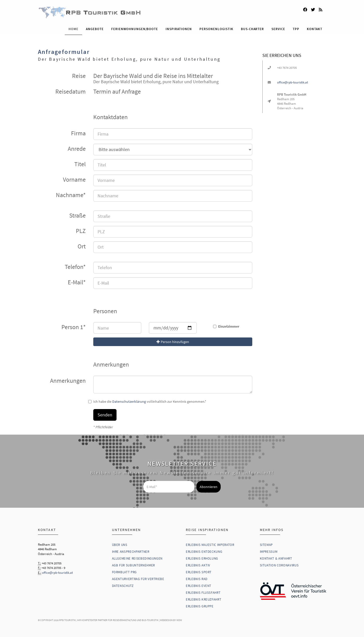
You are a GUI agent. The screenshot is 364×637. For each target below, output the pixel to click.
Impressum (269, 551)
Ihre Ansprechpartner (131, 551)
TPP (296, 29)
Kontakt (315, 29)
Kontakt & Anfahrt (276, 558)
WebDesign (166, 620)
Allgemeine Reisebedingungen (137, 558)
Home (73, 29)
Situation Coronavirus (279, 565)
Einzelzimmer (228, 326)
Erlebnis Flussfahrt (203, 592)
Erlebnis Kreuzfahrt (203, 599)
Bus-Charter (253, 29)
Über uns (120, 545)
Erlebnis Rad (197, 579)
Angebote (95, 29)
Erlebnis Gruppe (200, 606)
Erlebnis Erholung (202, 558)
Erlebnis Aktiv (198, 565)
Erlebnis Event (199, 586)
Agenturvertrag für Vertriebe (138, 579)
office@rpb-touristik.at (292, 82)
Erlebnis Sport (199, 572)
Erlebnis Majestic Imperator (210, 545)
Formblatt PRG (124, 572)
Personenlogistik (216, 29)
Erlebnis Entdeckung (204, 551)
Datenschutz (123, 586)
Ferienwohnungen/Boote (135, 29)
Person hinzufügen (173, 342)
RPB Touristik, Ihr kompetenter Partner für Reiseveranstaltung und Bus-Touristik (109, 620)
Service (278, 29)
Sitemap (266, 545)
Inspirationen (179, 29)
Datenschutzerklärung (129, 401)
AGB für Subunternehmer (133, 565)
